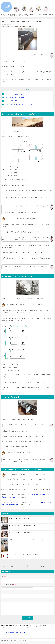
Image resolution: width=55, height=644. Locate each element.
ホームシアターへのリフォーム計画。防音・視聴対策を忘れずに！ (23, 533)
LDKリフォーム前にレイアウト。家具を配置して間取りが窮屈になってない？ (25, 554)
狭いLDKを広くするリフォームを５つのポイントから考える (21, 518)
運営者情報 (13, 632)
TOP (17, 625)
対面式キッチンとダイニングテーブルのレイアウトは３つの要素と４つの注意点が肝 (26, 540)
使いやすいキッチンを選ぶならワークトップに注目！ (17, 94)
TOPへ (41, 642)
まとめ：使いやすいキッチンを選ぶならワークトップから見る (19, 104)
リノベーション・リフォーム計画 (27, 27)
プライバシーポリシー (21, 632)
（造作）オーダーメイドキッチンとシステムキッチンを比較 (14, 566)
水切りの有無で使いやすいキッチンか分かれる (16, 98)
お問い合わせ (6, 632)
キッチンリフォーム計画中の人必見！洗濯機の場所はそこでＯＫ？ (23, 526)
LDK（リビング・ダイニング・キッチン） (10, 27)
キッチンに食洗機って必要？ (11, 101)
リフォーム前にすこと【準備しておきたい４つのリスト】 (41, 566)
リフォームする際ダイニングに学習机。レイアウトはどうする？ (22, 547)
